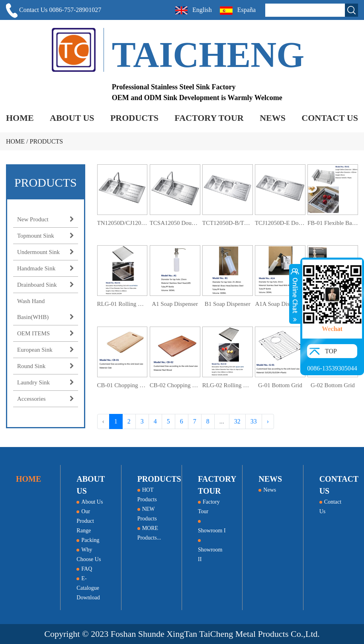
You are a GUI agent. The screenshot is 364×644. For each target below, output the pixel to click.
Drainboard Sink (46, 285)
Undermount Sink (46, 252)
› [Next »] (268, 421)
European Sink (46, 350)
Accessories (46, 399)
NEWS (273, 118)
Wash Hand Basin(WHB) (46, 311)
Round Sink (46, 366)
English (194, 10)
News (267, 490)
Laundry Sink (46, 382)
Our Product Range (85, 521)
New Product (46, 219)
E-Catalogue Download (88, 588)
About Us (90, 502)
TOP (331, 351)
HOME (20, 118)
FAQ (84, 569)
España (239, 11)
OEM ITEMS (46, 333)
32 (237, 421)
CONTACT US (330, 118)
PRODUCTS (134, 118)
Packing (88, 540)
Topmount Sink (46, 236)
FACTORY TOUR (209, 118)
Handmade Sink (46, 268)
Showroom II (210, 551)
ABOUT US (72, 118)
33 (254, 421)
